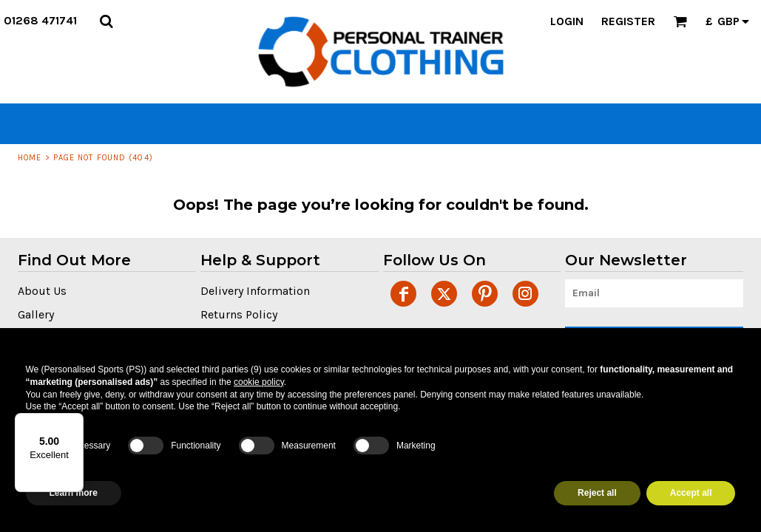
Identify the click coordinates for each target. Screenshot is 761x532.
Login (567, 21)
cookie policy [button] (259, 382)
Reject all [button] (597, 493)
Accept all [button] (691, 493)
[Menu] (75, 422)
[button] (106, 21)
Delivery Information (255, 291)
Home (30, 158)
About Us (42, 291)
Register (628, 21)
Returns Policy (239, 314)
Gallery (36, 314)
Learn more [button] (74, 493)
